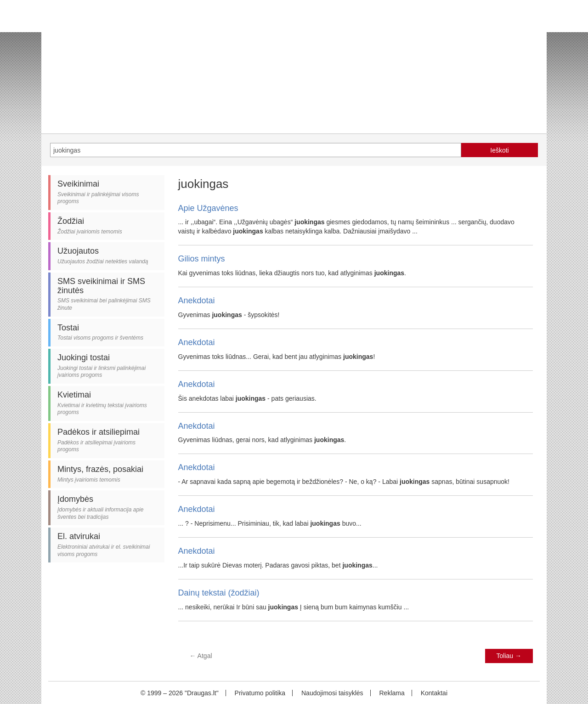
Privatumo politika (260, 693)
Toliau (509, 656)
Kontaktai (434, 693)
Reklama (392, 693)
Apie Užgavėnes (208, 208)
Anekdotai (197, 301)
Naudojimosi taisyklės (332, 693)
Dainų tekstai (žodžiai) (219, 593)
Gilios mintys (202, 259)
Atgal (201, 656)
